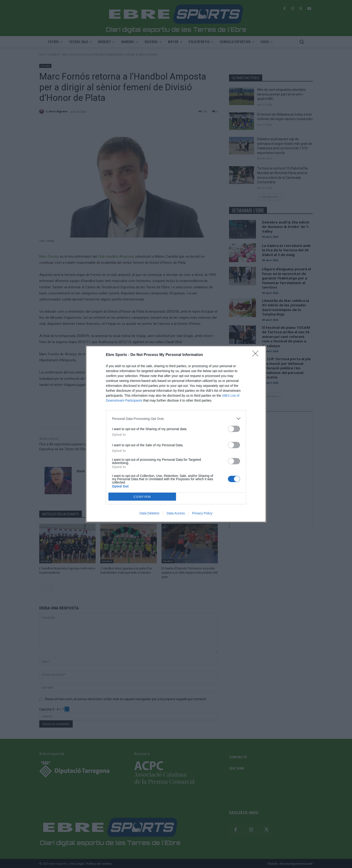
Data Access (176, 513)
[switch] (234, 429)
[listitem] (176, 419)
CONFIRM (142, 497)
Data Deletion (149, 513)
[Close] (257, 355)
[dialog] (176, 434)
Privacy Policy (202, 513)
